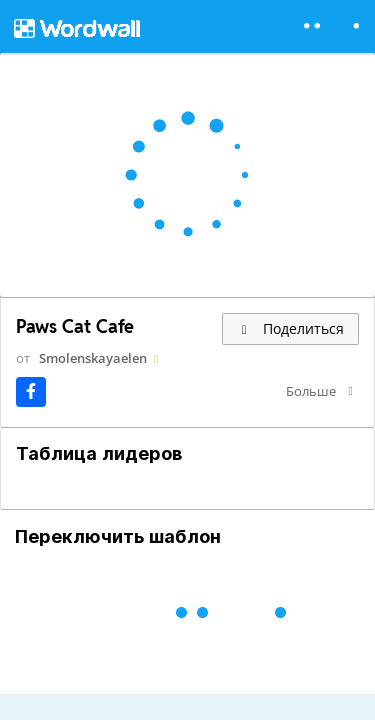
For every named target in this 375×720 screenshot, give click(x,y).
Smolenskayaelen (93, 358)
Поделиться (290, 328)
